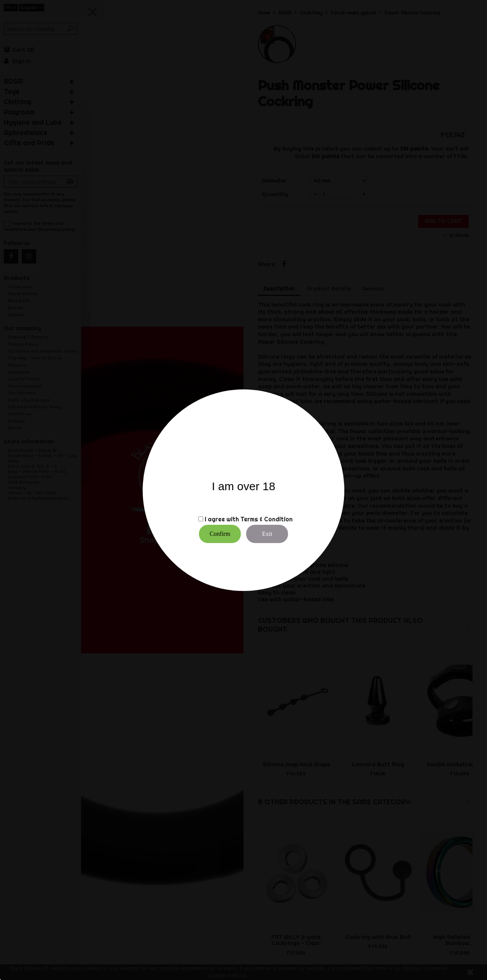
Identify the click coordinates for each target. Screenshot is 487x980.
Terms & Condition (267, 519)
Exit (267, 534)
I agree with (222, 519)
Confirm (220, 534)
